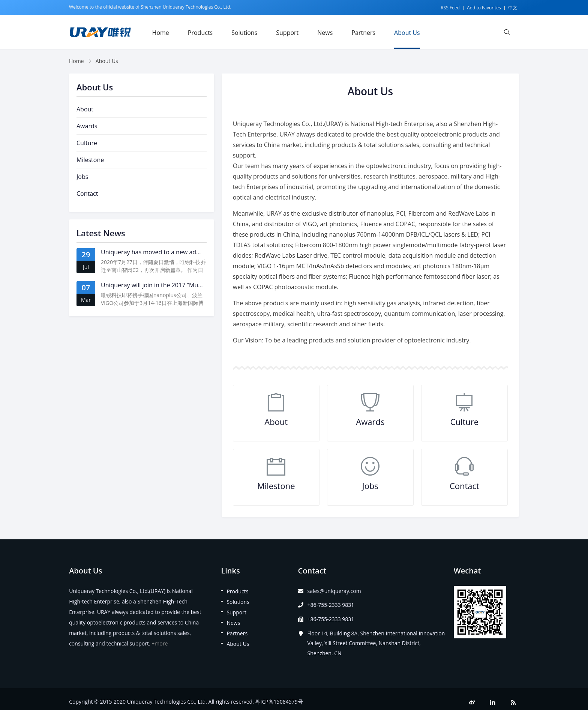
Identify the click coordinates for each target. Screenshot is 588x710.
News (325, 33)
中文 (513, 8)
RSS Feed (450, 8)
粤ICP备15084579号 (279, 702)
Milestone (276, 486)
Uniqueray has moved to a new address (156, 252)
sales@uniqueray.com (334, 591)
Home (161, 33)
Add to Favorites (484, 8)
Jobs (370, 486)
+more (160, 643)
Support (287, 33)
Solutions (244, 33)
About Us (407, 33)
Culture (465, 422)
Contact (464, 486)
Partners (363, 33)
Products (200, 33)
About (276, 422)
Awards (370, 422)
